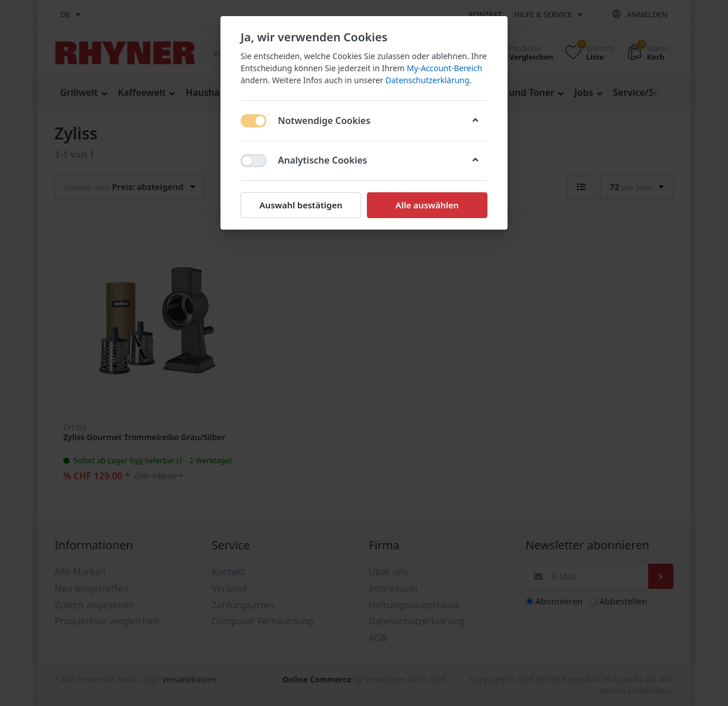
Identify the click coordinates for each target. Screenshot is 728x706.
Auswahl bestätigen (301, 205)
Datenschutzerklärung (427, 80)
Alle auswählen (427, 205)
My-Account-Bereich (445, 68)
